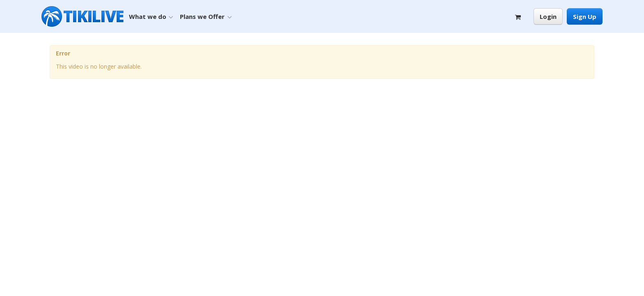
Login (548, 16)
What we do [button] (151, 17)
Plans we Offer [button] (206, 17)
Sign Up (585, 16)
